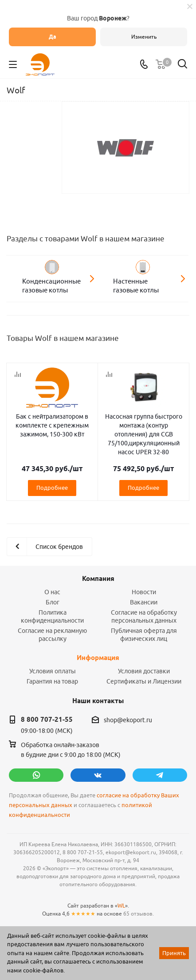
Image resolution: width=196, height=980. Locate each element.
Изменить (144, 37)
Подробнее (52, 488)
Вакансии (144, 602)
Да (53, 37)
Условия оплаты (53, 671)
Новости (144, 592)
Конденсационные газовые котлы (51, 286)
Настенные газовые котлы (136, 286)
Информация (98, 658)
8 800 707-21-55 (47, 720)
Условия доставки (144, 671)
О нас (52, 592)
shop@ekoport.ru (128, 720)
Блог (53, 602)
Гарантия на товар (52, 681)
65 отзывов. (139, 914)
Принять (174, 953)
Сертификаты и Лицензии (144, 681)
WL (121, 906)
